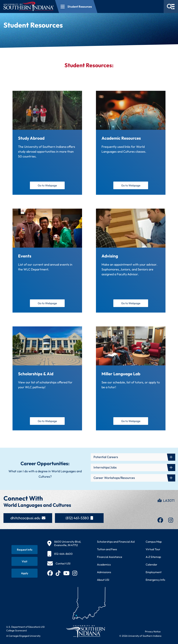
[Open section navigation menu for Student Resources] (76, 6)
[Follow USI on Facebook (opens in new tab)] (50, 573)
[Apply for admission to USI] (25, 573)
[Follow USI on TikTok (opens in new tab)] (58, 573)
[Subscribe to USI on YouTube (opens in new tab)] (66, 573)
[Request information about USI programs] (25, 550)
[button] (133, 457)
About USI (103, 580)
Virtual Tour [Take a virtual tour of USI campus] (153, 549)
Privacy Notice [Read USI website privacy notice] (153, 632)
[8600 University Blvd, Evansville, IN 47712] (64, 543)
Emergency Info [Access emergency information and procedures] (155, 580)
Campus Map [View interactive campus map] (154, 542)
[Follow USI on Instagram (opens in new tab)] (75, 573)
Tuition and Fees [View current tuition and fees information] (107, 549)
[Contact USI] (59, 563)
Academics (104, 564)
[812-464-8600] (64, 554)
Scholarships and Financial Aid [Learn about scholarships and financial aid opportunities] (116, 542)
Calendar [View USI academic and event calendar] (151, 564)
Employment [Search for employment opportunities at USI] (154, 572)
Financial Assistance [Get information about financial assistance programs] (110, 557)
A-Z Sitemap (153, 557)
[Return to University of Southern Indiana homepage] (85, 631)
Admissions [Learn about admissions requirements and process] (104, 572)
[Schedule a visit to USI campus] (25, 561)
